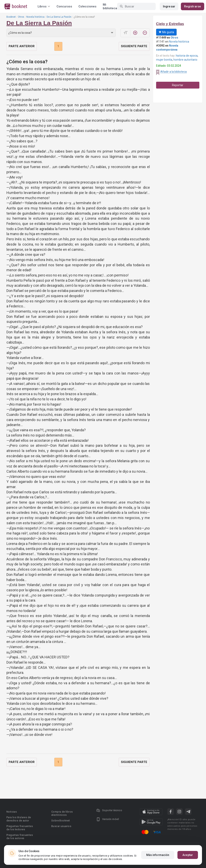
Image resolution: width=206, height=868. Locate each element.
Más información (158, 855)
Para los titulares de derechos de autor (19, 819)
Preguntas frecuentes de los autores (20, 837)
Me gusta (166, 32)
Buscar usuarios (61, 826)
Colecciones (87, 6)
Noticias (12, 812)
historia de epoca (187, 56)
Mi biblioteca (110, 6)
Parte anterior (22, 46)
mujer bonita (164, 60)
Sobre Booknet (61, 821)
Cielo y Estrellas (170, 24)
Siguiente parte (134, 46)
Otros (21, 17)
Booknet (11, 17)
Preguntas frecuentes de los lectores (20, 828)
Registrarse (193, 6)
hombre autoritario (185, 60)
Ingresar (169, 6)
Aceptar (188, 855)
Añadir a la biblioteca (174, 72)
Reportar (178, 85)
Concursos (64, 6)
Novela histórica (35, 17)
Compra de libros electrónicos (62, 813)
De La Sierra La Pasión (59, 17)
